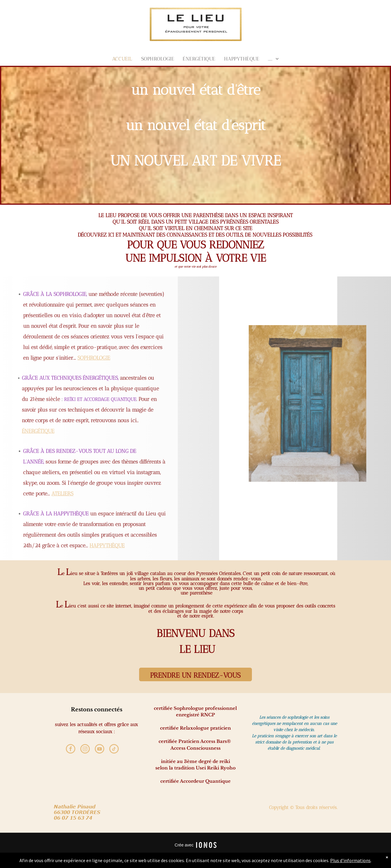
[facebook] (71, 750)
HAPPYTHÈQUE (52, 546)
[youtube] (100, 750)
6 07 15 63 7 (73, 818)
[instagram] (85, 750)
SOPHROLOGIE (39, 358)
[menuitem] (122, 59)
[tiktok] (114, 750)
